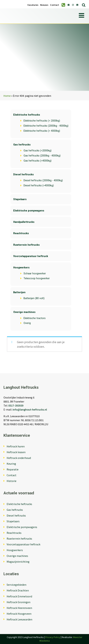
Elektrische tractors (35, 318)
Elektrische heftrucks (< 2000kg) (42, 121)
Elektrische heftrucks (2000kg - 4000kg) (46, 126)
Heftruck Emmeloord (19, 596)
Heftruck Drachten (18, 590)
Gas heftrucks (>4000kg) (38, 161)
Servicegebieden (16, 585)
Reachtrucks (21, 233)
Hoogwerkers (21, 268)
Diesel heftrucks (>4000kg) (39, 186)
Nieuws (44, 5)
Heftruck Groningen (18, 602)
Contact (55, 5)
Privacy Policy (53, 637)
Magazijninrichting (18, 561)
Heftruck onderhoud (19, 458)
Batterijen (19, 292)
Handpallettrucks (24, 222)
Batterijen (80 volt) (34, 298)
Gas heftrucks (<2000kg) (38, 151)
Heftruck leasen (16, 452)
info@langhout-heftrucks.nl (30, 409)
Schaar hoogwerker (35, 274)
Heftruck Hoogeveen (19, 614)
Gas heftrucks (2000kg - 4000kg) (42, 156)
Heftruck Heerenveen (19, 608)
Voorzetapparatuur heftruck (31, 256)
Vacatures (33, 5)
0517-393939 (16, 405)
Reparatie (13, 469)
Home (7, 96)
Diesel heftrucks (23, 175)
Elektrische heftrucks (27, 115)
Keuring (11, 464)
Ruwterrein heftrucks (26, 245)
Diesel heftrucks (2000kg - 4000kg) (43, 180)
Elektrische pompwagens (29, 211)
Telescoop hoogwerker (37, 278)
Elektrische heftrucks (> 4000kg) (42, 131)
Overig (27, 323)
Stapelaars (20, 199)
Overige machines (24, 312)
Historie (12, 481)
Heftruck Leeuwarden (19, 619)
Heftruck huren (16, 446)
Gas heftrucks (22, 145)
